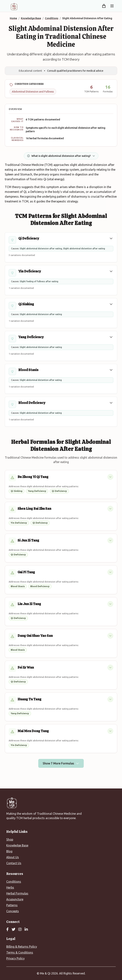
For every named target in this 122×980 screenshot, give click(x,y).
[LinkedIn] (26, 930)
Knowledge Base (17, 845)
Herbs (10, 887)
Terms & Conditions (20, 952)
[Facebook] (7, 930)
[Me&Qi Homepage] (14, 7)
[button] (111, 238)
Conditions (14, 882)
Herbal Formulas (17, 893)
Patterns (12, 905)
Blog (9, 851)
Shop (10, 839)
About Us (13, 857)
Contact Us (14, 863)
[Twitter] (13, 930)
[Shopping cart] (104, 6)
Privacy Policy (15, 958)
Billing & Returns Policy (22, 947)
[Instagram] (20, 930)
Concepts (13, 911)
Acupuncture (15, 899)
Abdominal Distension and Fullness (33, 92)
